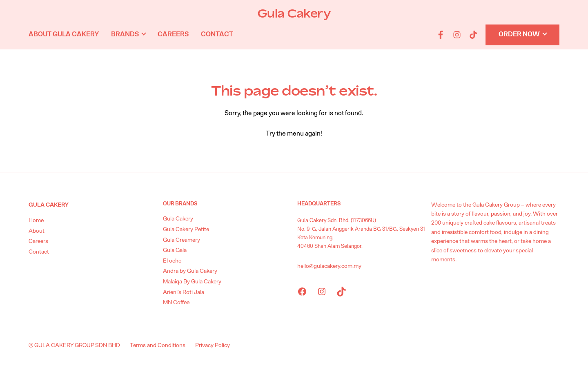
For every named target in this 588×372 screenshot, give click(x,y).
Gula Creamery (182, 240)
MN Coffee (176, 303)
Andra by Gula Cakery (190, 271)
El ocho (172, 261)
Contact (217, 34)
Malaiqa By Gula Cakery (192, 282)
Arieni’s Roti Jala (184, 292)
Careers (173, 34)
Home (36, 221)
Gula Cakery (294, 13)
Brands (125, 34)
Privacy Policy (213, 345)
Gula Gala (175, 250)
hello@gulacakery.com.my (329, 266)
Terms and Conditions (158, 345)
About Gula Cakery (64, 34)
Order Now (519, 34)
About (37, 231)
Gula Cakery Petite (186, 229)
